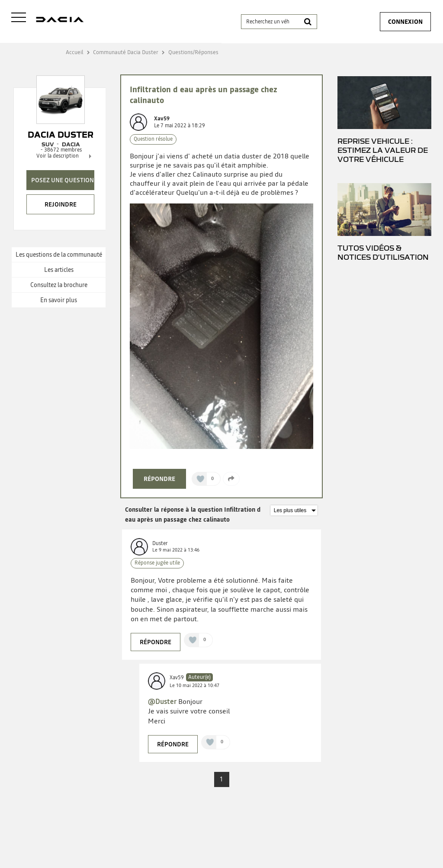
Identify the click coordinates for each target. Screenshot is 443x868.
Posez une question (63, 180)
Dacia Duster (61, 135)
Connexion (405, 22)
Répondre (159, 479)
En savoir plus (59, 300)
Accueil (75, 52)
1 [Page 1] (221, 779)
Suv (48, 144)
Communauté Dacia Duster (126, 52)
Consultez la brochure (59, 285)
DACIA (71, 144)
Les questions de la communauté (59, 255)
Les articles (59, 270)
